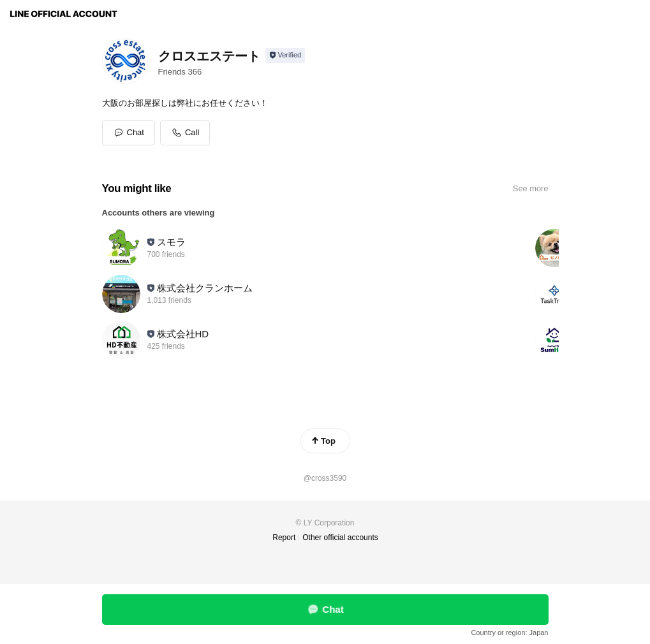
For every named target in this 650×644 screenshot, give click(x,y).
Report (284, 538)
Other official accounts (340, 538)
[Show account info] (285, 55)
